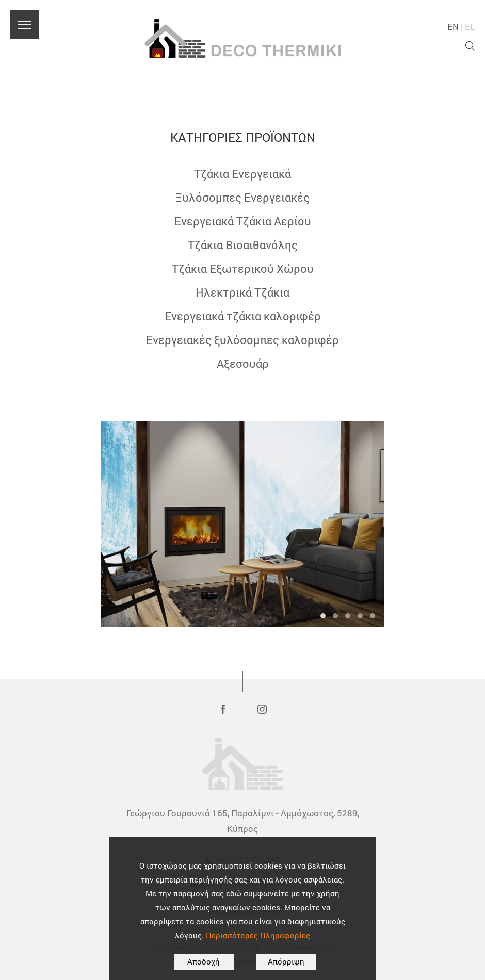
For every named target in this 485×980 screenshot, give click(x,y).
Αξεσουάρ (243, 363)
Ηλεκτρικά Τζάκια (242, 292)
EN (453, 27)
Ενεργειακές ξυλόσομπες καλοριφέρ (242, 340)
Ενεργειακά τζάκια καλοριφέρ (243, 316)
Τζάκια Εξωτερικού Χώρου (243, 268)
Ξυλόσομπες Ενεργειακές (242, 197)
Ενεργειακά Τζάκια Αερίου (243, 221)
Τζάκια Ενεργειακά (242, 174)
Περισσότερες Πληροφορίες (258, 935)
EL (470, 27)
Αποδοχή (204, 961)
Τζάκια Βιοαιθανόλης (243, 245)
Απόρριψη (286, 961)
